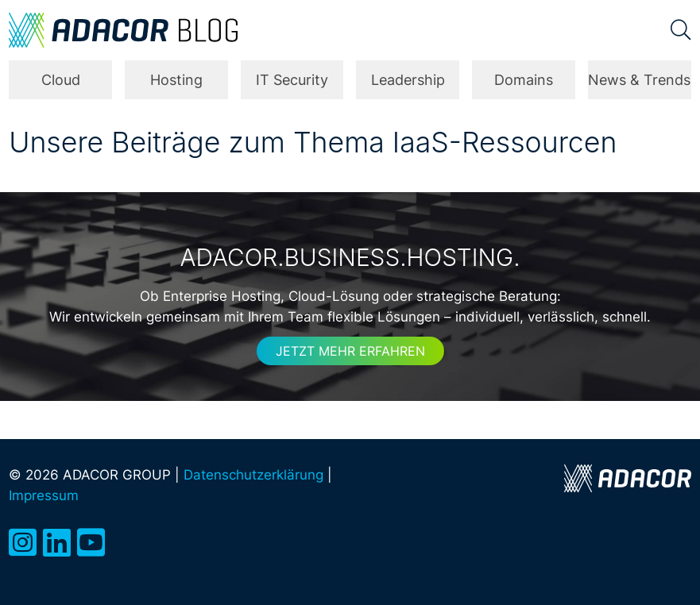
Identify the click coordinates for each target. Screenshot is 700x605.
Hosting (176, 80)
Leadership (408, 80)
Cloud (61, 80)
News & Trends (639, 80)
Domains (524, 80)
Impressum (44, 495)
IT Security (292, 80)
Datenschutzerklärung (253, 474)
